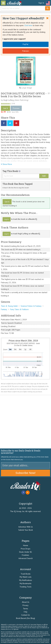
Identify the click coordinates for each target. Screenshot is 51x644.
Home (26, 545)
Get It (6, 108)
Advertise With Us (26, 527)
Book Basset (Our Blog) (26, 618)
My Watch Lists (26, 577)
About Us (26, 602)
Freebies (26, 555)
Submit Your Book (26, 530)
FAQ (26, 612)
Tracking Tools (26, 587)
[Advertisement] (26, 422)
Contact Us (26, 615)
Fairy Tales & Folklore (19, 309)
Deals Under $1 (26, 552)
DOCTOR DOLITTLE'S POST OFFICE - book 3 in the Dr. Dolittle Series (24, 95)
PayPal (26, 44)
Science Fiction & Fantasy (31, 306)
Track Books (26, 574)
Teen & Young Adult (9, 306)
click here (28, 642)
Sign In (41, 3)
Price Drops (26, 549)
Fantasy (4, 309)
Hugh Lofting (9, 100)
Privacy (26, 605)
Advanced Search (26, 558)
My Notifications (26, 580)
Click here (28, 25)
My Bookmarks (26, 583)
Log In (7, 219)
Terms (26, 609)
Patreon (26, 51)
